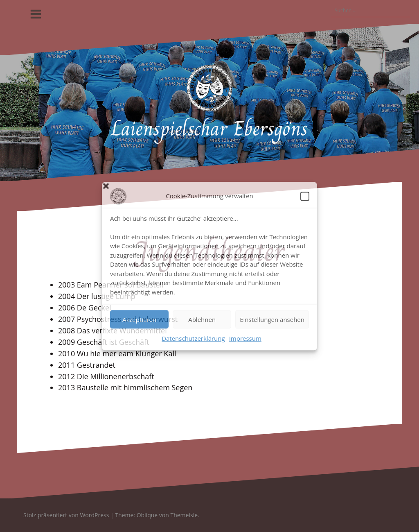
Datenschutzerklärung (193, 338)
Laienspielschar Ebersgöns (210, 129)
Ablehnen (202, 319)
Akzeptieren (139, 319)
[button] (305, 196)
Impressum (245, 338)
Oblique (147, 515)
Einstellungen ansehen (272, 319)
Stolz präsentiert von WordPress (66, 515)
